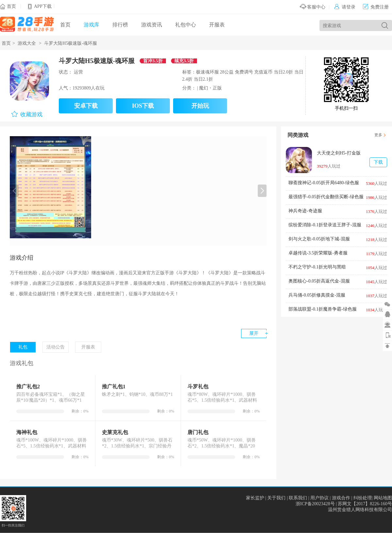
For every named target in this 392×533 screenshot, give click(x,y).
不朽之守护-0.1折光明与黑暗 (317, 267)
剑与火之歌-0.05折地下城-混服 (319, 239)
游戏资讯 (152, 25)
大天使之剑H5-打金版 (339, 153)
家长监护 (255, 498)
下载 (378, 162)
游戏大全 (27, 43)
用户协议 (319, 498)
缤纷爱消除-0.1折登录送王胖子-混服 (325, 225)
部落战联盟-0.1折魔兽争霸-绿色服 (323, 309)
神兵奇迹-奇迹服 (305, 211)
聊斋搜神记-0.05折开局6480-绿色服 (324, 183)
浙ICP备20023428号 (315, 504)
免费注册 (376, 7)
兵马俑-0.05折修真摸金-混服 (317, 295)
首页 (11, 6)
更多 (378, 135)
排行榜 (120, 25)
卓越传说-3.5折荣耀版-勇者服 (318, 253)
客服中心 (313, 7)
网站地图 (383, 498)
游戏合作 (341, 498)
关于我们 (276, 498)
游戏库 (91, 25)
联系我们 (298, 498)
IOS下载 (143, 106)
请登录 (345, 7)
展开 (254, 333)
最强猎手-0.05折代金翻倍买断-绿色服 (326, 197)
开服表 (217, 25)
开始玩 (200, 106)
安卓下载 (86, 106)
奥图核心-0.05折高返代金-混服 (319, 281)
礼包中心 (186, 25)
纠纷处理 (363, 498)
